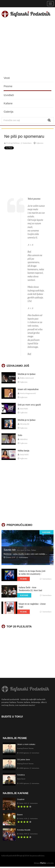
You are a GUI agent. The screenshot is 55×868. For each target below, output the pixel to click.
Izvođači (9, 95)
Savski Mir (20, 550)
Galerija (8, 112)
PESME (23, 579)
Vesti (7, 78)
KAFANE (46, 532)
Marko (43, 863)
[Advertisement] (27, 47)
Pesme (8, 86)
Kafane (8, 103)
